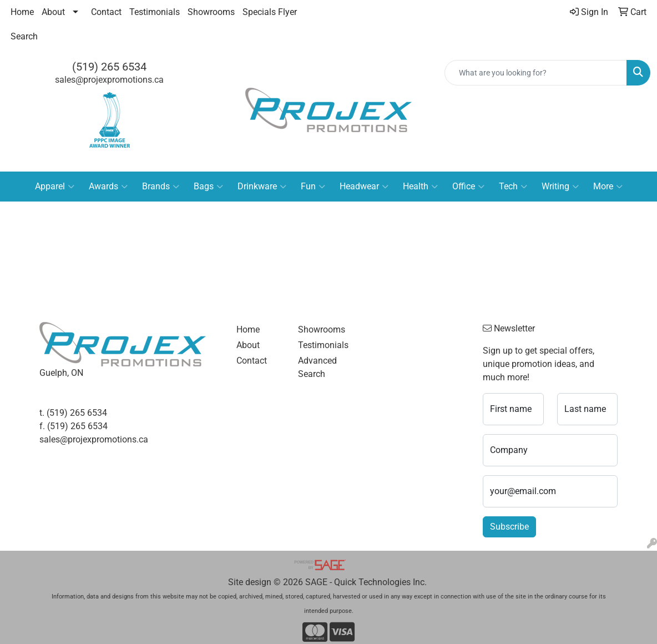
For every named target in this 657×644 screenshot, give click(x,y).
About (53, 12)
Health (420, 187)
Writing (560, 187)
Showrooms (211, 12)
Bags (208, 187)
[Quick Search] (536, 73)
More (608, 187)
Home (22, 12)
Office (468, 187)
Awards (108, 187)
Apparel (55, 187)
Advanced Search (317, 367)
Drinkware (262, 187)
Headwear (364, 187)
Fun (313, 187)
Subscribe (509, 527)
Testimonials (155, 12)
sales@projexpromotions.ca (109, 80)
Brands (161, 187)
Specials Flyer (270, 12)
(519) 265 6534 (109, 67)
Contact (106, 12)
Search (24, 36)
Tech (513, 187)
